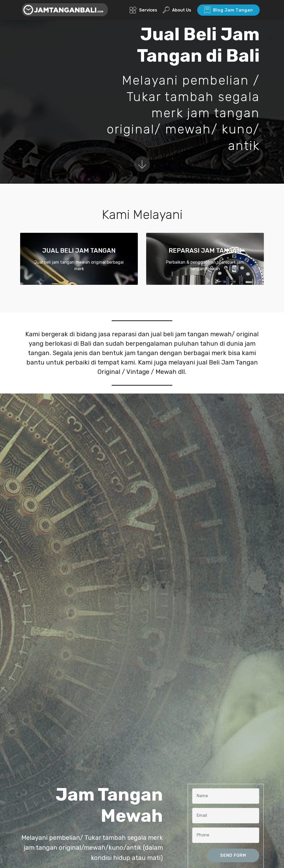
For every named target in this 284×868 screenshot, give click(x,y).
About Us (177, 10)
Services (143, 10)
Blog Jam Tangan (228, 10)
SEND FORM (233, 855)
